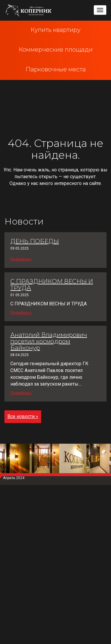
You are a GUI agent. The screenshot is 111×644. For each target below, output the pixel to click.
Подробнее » (21, 259)
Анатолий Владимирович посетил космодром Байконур (49, 341)
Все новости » (23, 416)
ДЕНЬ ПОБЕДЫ (35, 241)
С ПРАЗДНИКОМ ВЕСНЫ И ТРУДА (52, 285)
